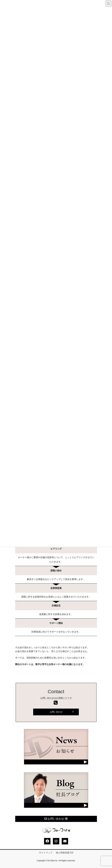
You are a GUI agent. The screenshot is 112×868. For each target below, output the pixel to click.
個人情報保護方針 (65, 853)
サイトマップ (46, 853)
